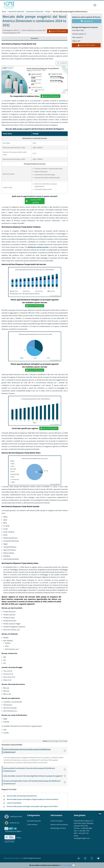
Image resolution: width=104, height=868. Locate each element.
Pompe (48, 12)
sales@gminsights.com (82, 838)
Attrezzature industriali (35, 12)
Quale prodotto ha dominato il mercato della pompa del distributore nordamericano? (35, 770)
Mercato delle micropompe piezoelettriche (22, 796)
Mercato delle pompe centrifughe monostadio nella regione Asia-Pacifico (32, 806)
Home (4, 12)
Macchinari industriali (16, 12)
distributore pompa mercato (38, 247)
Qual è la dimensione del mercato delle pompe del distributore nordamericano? (35, 751)
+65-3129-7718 (83, 833)
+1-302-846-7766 (83, 831)
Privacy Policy (65, 865)
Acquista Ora (87, 21)
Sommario (35, 38)
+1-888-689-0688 (86, 828)
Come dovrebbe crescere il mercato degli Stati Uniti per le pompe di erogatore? (35, 776)
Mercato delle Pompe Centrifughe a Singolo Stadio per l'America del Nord (33, 799)
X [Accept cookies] (73, 865)
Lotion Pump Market (14, 803)
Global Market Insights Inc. (13, 858)
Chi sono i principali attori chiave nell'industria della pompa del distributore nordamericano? (35, 782)
